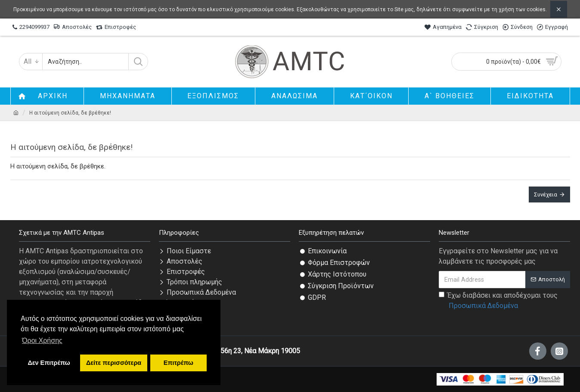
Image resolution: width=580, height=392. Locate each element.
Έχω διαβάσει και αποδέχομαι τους (498, 301)
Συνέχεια (546, 194)
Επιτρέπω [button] (178, 363)
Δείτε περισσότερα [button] (114, 363)
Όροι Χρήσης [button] (42, 341)
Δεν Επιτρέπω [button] (49, 363)
